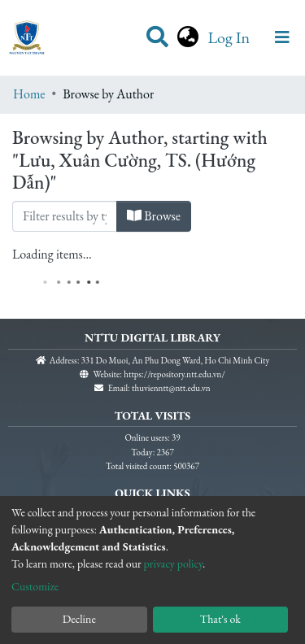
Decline (79, 619)
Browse (154, 216)
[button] (187, 37)
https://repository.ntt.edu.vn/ (174, 374)
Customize (35, 586)
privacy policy (174, 563)
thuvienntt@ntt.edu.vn (171, 388)
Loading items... (52, 254)
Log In (230, 37)
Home (29, 94)
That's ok (220, 619)
